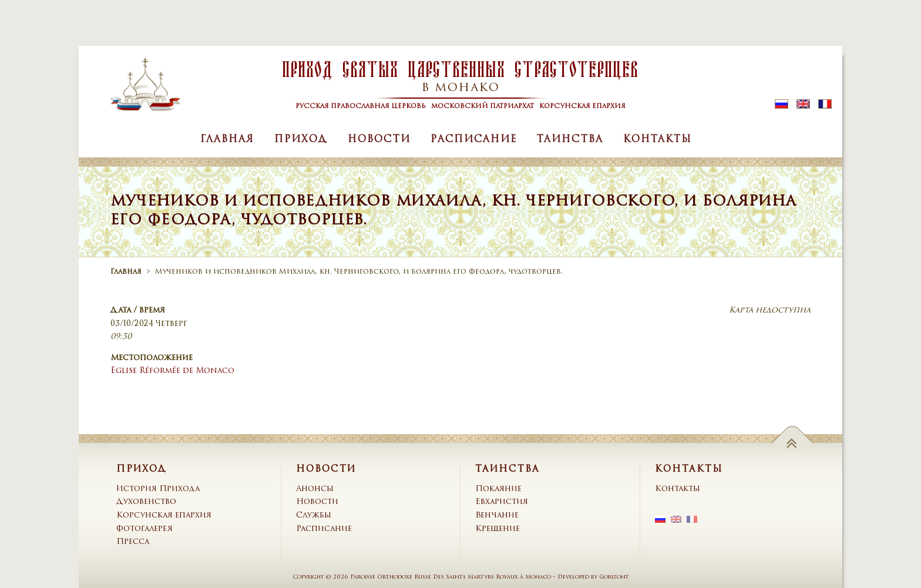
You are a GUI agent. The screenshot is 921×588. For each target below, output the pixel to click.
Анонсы (315, 489)
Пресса (133, 542)
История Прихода (158, 489)
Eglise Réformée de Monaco (172, 371)
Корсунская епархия (164, 515)
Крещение (498, 529)
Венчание (497, 515)
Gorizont (614, 577)
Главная (227, 140)
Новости (379, 140)
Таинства (570, 140)
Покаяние (498, 489)
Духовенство (146, 502)
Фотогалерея (144, 529)
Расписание (474, 140)
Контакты (658, 140)
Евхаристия (502, 502)
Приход (301, 140)
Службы (314, 515)
